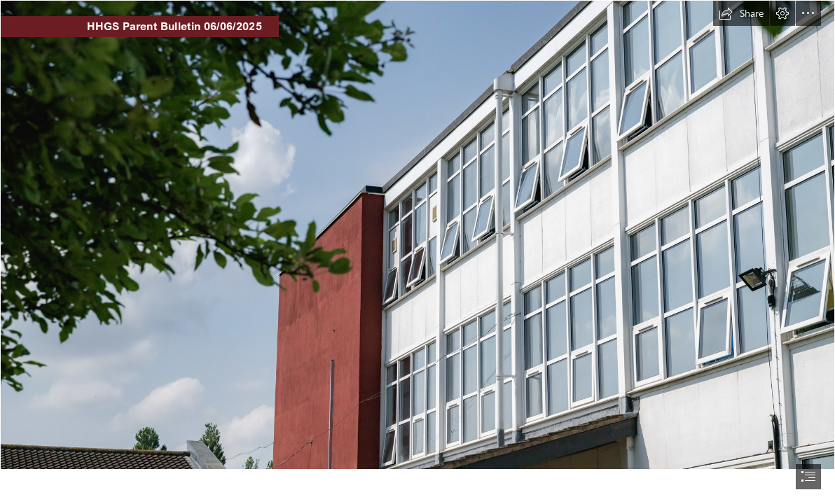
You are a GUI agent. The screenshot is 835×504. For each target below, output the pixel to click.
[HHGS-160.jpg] (417, 235)
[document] (417, 252)
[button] (741, 13)
